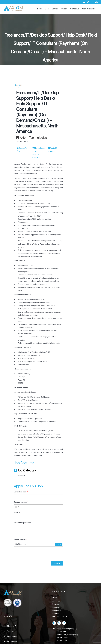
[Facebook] (64, 623)
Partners (56, 613)
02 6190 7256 (62, 640)
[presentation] (31, 555)
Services (56, 604)
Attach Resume (21, 540)
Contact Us (57, 610)
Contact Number (21, 502)
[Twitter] (59, 623)
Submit (57, 563)
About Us (56, 601)
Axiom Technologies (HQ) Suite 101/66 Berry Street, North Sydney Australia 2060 (67, 633)
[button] (26, 626)
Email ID (17, 512)
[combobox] (17, 507)
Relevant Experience (23, 523)
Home (55, 598)
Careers (56, 607)
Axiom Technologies (33, 138)
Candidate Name (21, 492)
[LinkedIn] (54, 623)
